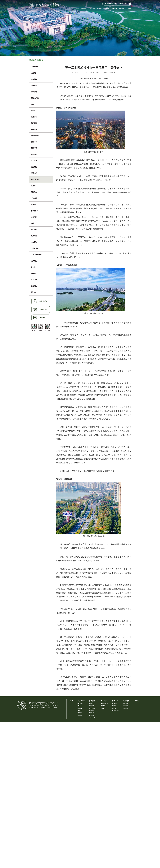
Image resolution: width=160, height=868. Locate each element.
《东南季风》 (93, 718)
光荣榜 (102, 708)
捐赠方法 (125, 706)
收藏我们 (122, 4)
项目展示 (100, 8)
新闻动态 (92, 704)
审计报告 (114, 704)
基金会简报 (92, 708)
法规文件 (80, 711)
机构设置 (80, 708)
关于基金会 (85, 8)
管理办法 (80, 713)
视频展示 (92, 711)
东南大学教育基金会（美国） (111, 4)
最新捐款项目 (104, 704)
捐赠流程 (125, 704)
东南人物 (92, 713)
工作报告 (114, 706)
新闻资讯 (93, 8)
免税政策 (125, 708)
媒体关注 (92, 715)
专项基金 (103, 706)
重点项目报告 (115, 711)
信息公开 (115, 8)
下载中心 (129, 8)
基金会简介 (80, 704)
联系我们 (80, 715)
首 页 (78, 8)
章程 (79, 706)
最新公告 (92, 706)
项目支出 (114, 708)
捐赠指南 (122, 8)
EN (126, 4)
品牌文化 (107, 8)
